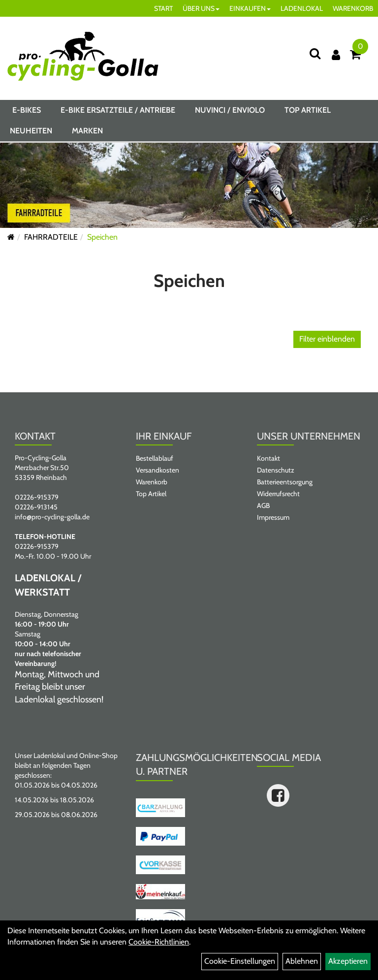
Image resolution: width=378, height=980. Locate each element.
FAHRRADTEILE (51, 237)
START (163, 8)
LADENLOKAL (302, 8)
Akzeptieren (348, 961)
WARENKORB (353, 8)
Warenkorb (152, 482)
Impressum (273, 517)
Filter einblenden (327, 339)
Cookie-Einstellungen (240, 961)
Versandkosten (157, 470)
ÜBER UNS (201, 8)
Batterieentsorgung (285, 482)
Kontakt (268, 458)
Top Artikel (308, 110)
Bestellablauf (155, 458)
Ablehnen (302, 961)
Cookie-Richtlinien (159, 942)
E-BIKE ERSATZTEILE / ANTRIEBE (118, 110)
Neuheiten (31, 131)
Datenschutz (276, 470)
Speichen (102, 237)
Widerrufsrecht (278, 494)
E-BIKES (27, 110)
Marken (87, 131)
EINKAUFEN (250, 8)
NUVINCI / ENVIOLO (230, 110)
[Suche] (315, 53)
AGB (263, 506)
